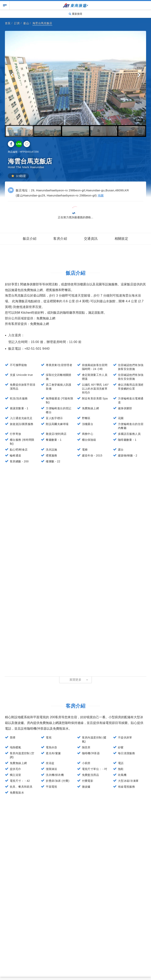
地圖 (101, 195)
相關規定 (122, 239)
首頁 (8, 23)
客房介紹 (60, 239)
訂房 (17, 23)
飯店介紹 (30, 239)
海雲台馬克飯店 (42, 23)
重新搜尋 (75, 14)
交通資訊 (91, 239)
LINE (19, 144)
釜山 (26, 23)
